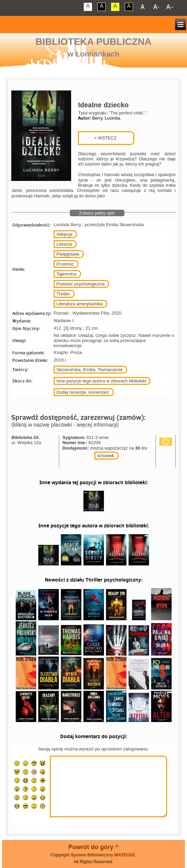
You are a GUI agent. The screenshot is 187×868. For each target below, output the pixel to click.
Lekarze (64, 244)
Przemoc (65, 264)
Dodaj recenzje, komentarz (83, 392)
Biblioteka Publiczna (94, 42)
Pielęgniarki (68, 254)
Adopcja (64, 234)
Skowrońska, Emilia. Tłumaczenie (90, 370)
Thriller (63, 294)
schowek (106, 456)
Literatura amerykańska (80, 304)
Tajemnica (66, 274)
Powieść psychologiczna (81, 284)
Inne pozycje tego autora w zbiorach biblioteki (101, 381)
